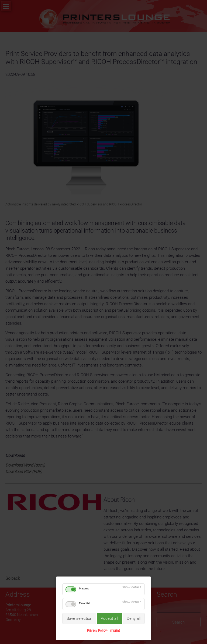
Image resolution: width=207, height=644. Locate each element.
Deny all (134, 618)
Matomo (84, 588)
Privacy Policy (97, 631)
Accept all (109, 618)
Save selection (79, 618)
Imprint (115, 631)
